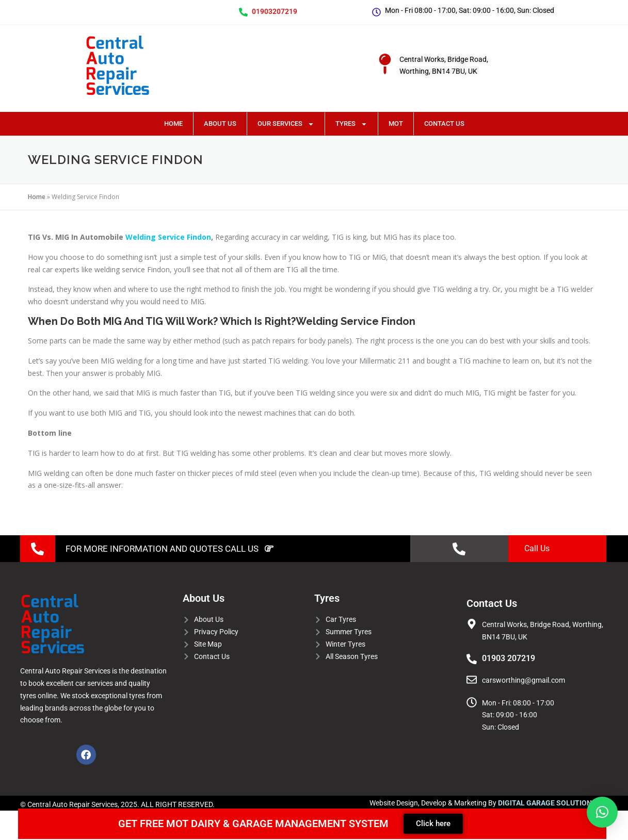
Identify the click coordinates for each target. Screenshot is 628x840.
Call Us (537, 548)
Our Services (286, 124)
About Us (220, 123)
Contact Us (444, 123)
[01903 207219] (472, 659)
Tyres (351, 124)
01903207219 (275, 11)
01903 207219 (509, 658)
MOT (396, 123)
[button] (602, 812)
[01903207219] (243, 12)
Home (173, 123)
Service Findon (183, 237)
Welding (141, 237)
